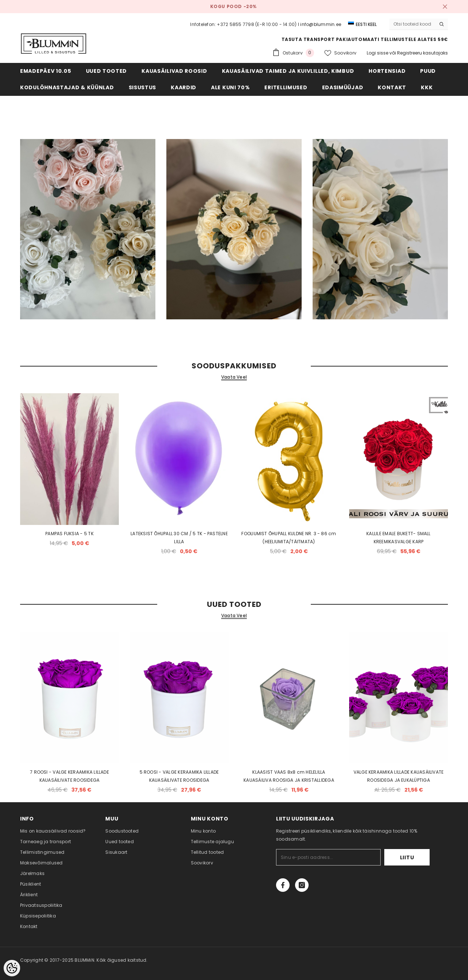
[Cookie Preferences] (12, 968)
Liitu (407, 857)
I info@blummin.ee (320, 24)
